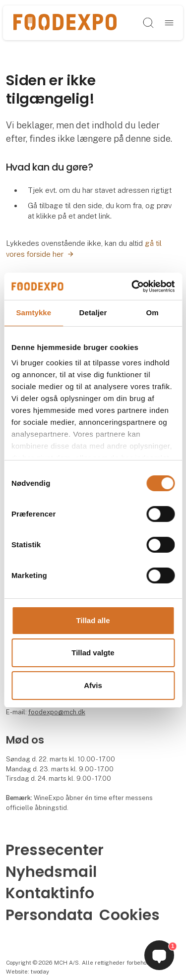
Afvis (93, 685)
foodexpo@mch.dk (57, 712)
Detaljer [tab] (93, 313)
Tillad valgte (93, 653)
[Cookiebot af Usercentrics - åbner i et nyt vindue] (132, 286)
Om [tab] (153, 313)
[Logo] (65, 23)
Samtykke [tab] (33, 313)
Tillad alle (93, 620)
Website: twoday (28, 972)
